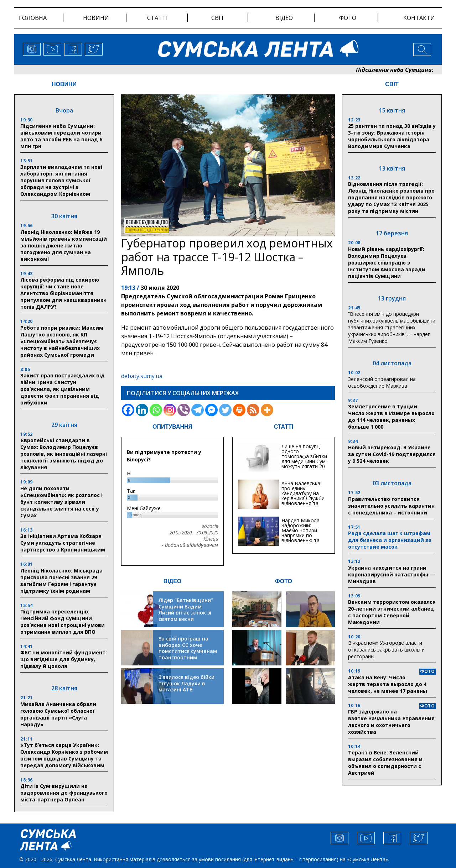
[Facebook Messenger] (211, 410)
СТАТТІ (284, 427)
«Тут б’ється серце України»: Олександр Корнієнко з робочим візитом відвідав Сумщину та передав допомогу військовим (64, 755)
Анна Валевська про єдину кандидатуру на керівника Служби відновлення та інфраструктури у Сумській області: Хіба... (303, 501)
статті (157, 18)
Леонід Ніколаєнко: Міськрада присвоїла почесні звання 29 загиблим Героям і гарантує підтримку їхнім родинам (61, 581)
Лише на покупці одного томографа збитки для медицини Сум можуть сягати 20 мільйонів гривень (304, 459)
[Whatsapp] (156, 410)
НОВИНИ (64, 84)
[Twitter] (225, 410)
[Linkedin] (142, 410)
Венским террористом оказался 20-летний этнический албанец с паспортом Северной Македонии (392, 612)
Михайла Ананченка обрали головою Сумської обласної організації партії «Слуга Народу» (58, 714)
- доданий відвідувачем (190, 545)
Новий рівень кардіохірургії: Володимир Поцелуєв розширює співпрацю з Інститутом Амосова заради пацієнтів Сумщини (387, 263)
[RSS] (253, 410)
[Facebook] (128, 410)
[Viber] (184, 410)
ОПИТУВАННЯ (172, 427)
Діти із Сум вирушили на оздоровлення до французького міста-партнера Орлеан (64, 793)
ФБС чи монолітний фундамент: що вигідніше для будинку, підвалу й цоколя (64, 659)
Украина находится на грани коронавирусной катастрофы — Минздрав (392, 574)
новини (96, 18)
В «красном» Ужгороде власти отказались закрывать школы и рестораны (386, 650)
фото (348, 18)
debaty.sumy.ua (142, 376)
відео (284, 18)
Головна (33, 18)
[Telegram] (198, 410)
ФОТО (284, 581)
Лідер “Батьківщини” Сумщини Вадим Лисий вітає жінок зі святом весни (186, 610)
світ (218, 18)
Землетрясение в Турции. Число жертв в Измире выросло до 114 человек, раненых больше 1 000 (391, 417)
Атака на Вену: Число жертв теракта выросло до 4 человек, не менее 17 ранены (388, 684)
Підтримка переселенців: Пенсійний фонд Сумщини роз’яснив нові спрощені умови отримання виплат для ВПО (63, 622)
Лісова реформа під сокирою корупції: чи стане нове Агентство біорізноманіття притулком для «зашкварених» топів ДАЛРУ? (63, 293)
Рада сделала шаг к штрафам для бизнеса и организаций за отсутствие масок (390, 540)
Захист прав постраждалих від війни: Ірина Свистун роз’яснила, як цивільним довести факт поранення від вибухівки (63, 389)
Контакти (419, 18)
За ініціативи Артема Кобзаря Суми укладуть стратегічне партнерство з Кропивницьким (63, 543)
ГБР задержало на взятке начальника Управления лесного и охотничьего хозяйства (391, 722)
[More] (267, 410)
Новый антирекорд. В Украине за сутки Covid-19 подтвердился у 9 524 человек (392, 454)
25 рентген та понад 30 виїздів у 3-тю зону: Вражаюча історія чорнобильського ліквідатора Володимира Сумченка (392, 136)
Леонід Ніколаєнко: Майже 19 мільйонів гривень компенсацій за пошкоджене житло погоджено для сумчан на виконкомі (64, 245)
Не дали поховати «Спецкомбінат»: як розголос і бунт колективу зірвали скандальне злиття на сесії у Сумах (61, 502)
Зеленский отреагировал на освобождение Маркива (382, 382)
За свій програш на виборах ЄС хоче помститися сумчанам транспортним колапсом (188, 651)
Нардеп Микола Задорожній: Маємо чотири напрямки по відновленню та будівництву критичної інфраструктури (300, 538)
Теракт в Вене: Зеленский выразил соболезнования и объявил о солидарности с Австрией (385, 763)
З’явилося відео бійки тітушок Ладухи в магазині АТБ (186, 683)
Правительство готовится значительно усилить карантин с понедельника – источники (391, 506)
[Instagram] (170, 410)
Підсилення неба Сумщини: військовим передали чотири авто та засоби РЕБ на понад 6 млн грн (61, 136)
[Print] (239, 410)
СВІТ (392, 84)
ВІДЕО (173, 581)
